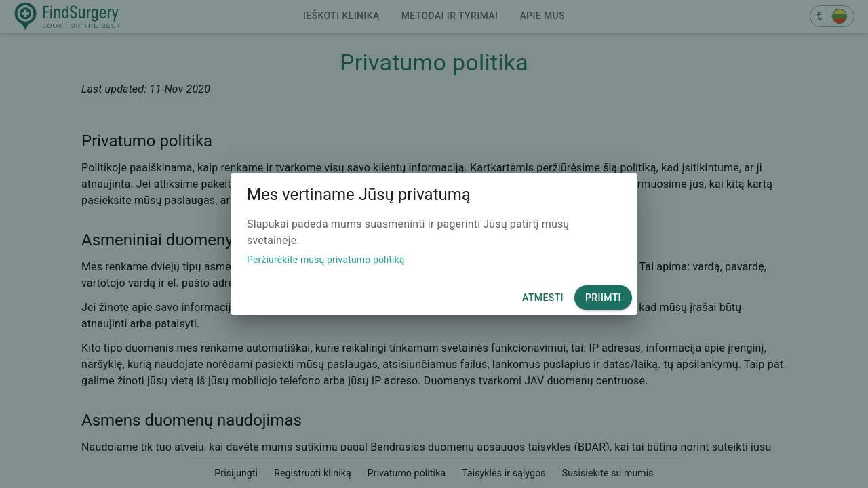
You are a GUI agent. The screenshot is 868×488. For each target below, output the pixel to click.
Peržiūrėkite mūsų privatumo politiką (326, 260)
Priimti (603, 298)
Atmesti (543, 298)
